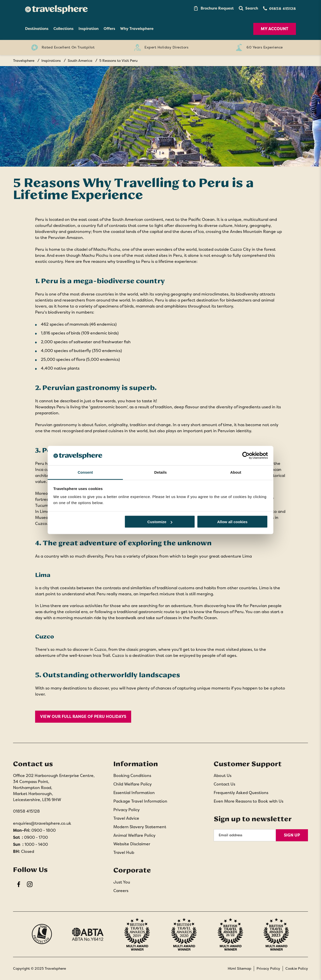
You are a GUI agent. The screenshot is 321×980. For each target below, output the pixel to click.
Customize (160, 522)
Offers (109, 29)
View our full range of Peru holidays (83, 717)
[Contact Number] (279, 8)
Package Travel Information (140, 801)
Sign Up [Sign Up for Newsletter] (292, 835)
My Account (275, 29)
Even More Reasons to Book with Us (249, 801)
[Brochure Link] (213, 8)
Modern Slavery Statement (140, 827)
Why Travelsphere (137, 29)
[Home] (56, 8)
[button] (248, 8)
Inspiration (89, 29)
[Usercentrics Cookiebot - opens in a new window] (246, 456)
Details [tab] (160, 472)
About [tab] (236, 472)
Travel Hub (124, 852)
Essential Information (134, 793)
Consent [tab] (85, 472)
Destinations (37, 29)
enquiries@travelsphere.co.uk (42, 823)
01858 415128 (26, 811)
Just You (122, 882)
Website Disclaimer (132, 844)
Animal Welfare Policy (134, 835)
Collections (63, 29)
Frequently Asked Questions (241, 793)
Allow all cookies (232, 522)
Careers (121, 891)
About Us (223, 776)
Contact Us (224, 784)
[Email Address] (245, 835)
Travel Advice (126, 818)
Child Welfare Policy (133, 784)
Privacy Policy (127, 810)
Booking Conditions (132, 776)
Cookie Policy (297, 968)
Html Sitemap (239, 968)
